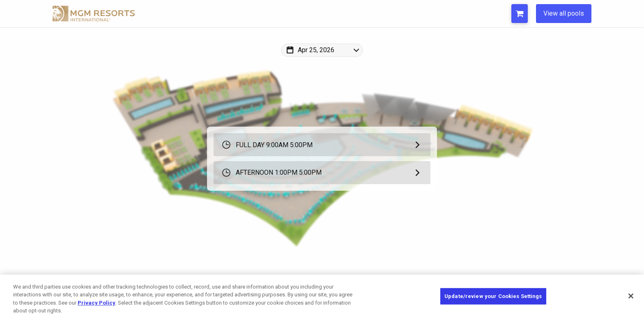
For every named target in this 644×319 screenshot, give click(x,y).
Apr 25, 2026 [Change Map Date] (316, 50)
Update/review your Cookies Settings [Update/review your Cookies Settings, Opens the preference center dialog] (493, 296)
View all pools (564, 13)
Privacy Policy (97, 303)
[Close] (631, 296)
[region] (322, 297)
